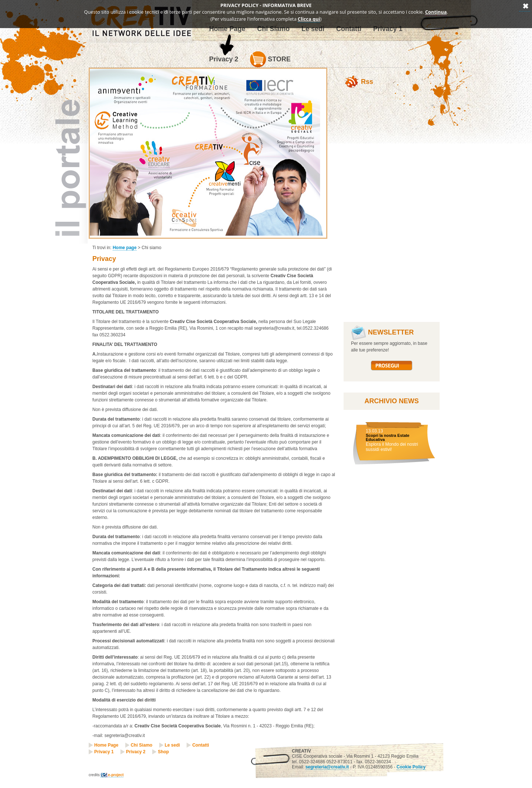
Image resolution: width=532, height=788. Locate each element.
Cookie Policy (411, 767)
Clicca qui (309, 19)
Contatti (200, 745)
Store (270, 59)
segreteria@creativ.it (327, 767)
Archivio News (391, 401)
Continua (436, 12)
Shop (163, 752)
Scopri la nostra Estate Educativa (388, 437)
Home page (125, 248)
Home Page (106, 745)
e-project (116, 775)
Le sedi (172, 745)
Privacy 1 (104, 752)
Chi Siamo (142, 745)
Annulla (525, 6)
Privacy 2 (224, 59)
